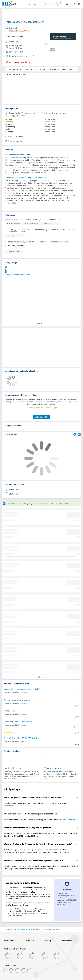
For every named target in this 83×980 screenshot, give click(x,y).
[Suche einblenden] (68, 4)
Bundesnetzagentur (13, 890)
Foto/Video (54, 70)
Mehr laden (42, 677)
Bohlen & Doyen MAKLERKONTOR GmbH (20, 738)
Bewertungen (68, 70)
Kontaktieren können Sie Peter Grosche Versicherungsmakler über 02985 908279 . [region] (40, 820)
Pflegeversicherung (52, 768)
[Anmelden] (72, 4)
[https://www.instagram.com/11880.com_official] (12, 971)
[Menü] (79, 4)
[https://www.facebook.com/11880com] (6, 971)
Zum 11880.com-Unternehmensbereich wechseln (45, 5)
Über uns (28, 70)
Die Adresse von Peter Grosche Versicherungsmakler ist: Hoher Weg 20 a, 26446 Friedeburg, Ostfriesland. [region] (37, 804)
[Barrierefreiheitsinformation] (76, 4)
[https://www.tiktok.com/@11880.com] (18, 971)
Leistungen (40, 70)
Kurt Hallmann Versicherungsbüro (18, 700)
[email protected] (69, 820)
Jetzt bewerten (42, 417)
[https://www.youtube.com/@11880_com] (29, 971)
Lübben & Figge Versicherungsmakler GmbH (22, 689)
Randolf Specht (10, 711)
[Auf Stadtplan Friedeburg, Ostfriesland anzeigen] (79, 434)
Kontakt (27, 74)
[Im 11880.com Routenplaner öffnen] (75, 434)
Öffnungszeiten (14, 70)
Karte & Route (13, 74)
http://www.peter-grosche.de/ (18, 275)
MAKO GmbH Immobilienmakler (17, 722)
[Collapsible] (77, 798)
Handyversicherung (13, 768)
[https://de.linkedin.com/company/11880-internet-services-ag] (23, 971)
